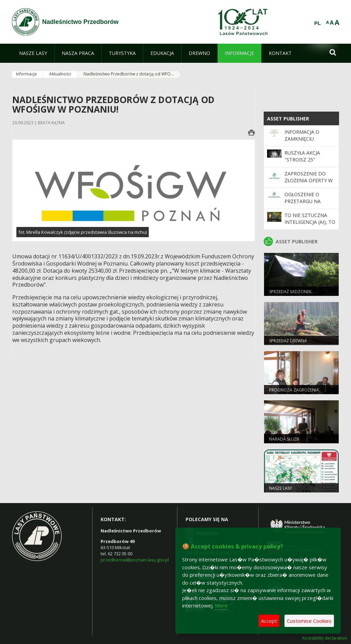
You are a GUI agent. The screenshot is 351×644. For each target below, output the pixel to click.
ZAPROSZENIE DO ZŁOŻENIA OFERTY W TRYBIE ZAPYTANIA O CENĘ (309, 184)
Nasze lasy (281, 488)
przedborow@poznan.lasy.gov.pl (135, 560)
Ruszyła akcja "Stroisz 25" (302, 156)
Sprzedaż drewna (288, 341)
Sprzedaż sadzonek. (291, 292)
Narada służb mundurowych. (286, 442)
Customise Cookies (309, 621)
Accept (269, 621)
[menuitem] (33, 53)
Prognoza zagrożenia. (295, 390)
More (221, 605)
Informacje (26, 74)
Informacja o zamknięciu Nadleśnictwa (303, 139)
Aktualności (60, 74)
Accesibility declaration (325, 638)
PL (317, 23)
